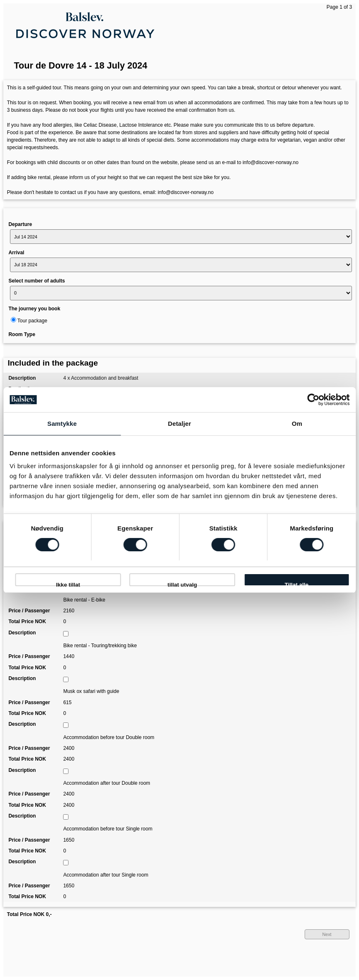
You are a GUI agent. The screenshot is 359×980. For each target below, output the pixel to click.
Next (327, 934)
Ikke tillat (68, 584)
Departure (20, 224)
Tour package (32, 321)
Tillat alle (297, 584)
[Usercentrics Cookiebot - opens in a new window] (313, 400)
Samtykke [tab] (62, 424)
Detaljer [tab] (180, 424)
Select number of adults (37, 281)
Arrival (16, 253)
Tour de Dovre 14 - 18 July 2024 (81, 65)
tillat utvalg (182, 584)
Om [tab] (297, 424)
